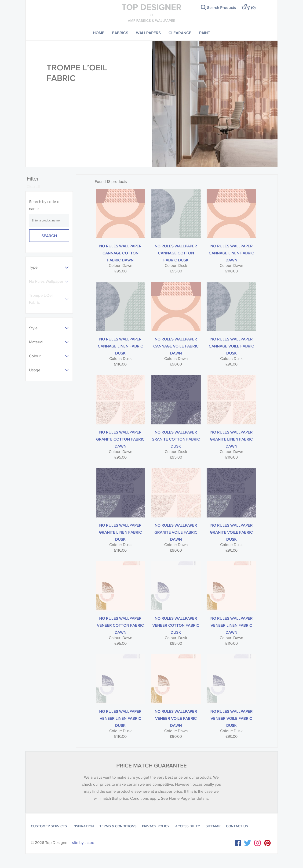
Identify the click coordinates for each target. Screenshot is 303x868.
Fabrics (120, 33)
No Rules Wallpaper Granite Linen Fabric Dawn (231, 439)
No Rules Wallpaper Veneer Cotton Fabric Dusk (176, 625)
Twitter (248, 843)
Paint (205, 33)
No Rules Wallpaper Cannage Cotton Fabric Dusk (176, 253)
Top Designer (151, 13)
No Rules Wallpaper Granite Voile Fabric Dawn (176, 532)
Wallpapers (148, 33)
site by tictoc (83, 843)
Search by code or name (45, 205)
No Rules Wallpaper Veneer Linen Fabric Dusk (120, 718)
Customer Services (49, 826)
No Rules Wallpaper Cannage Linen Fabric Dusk (120, 346)
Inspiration (83, 826)
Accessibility (188, 826)
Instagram (257, 843)
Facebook (238, 843)
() (253, 7)
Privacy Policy (156, 826)
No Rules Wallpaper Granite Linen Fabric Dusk (120, 532)
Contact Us (237, 826)
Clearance (180, 33)
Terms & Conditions (118, 826)
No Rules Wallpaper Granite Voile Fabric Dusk (231, 532)
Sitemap (213, 826)
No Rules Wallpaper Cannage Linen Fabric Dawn (231, 253)
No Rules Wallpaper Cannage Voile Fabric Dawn (176, 346)
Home (99, 33)
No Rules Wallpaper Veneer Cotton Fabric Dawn (120, 625)
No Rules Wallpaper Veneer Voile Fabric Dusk (232, 718)
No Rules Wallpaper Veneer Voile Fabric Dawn (176, 718)
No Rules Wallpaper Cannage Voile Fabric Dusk (231, 346)
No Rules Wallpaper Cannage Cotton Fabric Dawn (120, 253)
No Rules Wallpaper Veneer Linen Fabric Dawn (232, 625)
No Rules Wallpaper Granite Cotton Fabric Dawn (120, 439)
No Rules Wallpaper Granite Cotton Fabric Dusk (176, 439)
